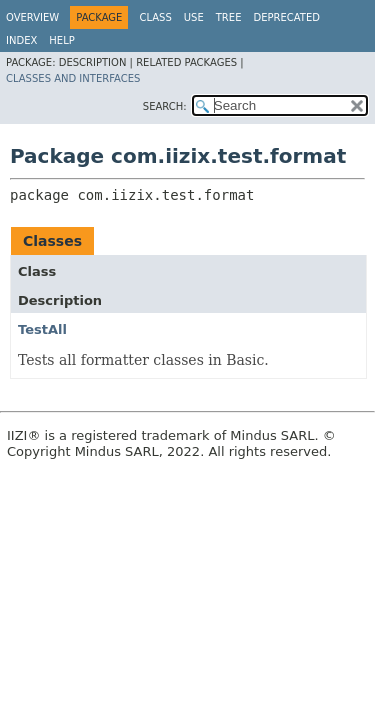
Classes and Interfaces (73, 78)
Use (194, 17)
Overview (32, 17)
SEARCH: (165, 106)
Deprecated (286, 17)
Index (21, 40)
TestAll (42, 329)
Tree (229, 17)
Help (61, 40)
